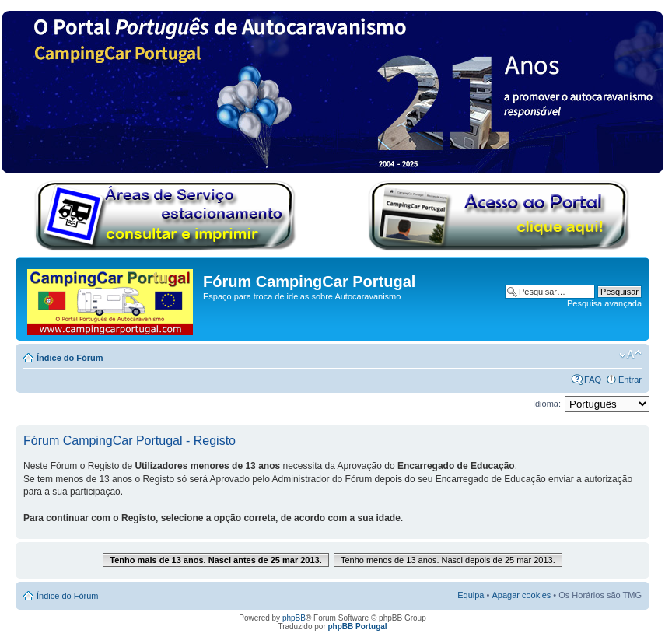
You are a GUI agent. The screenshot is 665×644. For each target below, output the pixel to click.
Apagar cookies (521, 595)
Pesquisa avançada (604, 303)
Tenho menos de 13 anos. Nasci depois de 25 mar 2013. (448, 560)
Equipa (471, 595)
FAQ (593, 380)
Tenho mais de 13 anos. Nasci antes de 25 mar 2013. (215, 560)
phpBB (294, 618)
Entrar (630, 380)
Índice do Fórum (70, 358)
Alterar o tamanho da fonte (630, 355)
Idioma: (547, 404)
